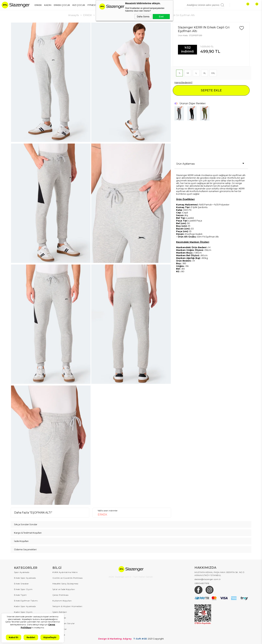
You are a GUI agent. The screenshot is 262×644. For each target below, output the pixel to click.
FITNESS (92, 5)
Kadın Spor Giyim (23, 612)
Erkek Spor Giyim (23, 589)
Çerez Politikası (60, 595)
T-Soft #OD (140, 639)
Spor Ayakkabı (22, 572)
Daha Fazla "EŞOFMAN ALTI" (33, 513)
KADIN (48, 5)
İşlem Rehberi (60, 612)
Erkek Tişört (20, 595)
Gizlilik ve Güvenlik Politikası (68, 578)
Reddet (31, 637)
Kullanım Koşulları (62, 601)
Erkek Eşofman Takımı (26, 601)
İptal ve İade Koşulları (64, 589)
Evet (161, 17)
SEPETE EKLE (211, 90)
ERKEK (38, 5)
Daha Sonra (143, 17)
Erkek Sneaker (21, 584)
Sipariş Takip (59, 618)
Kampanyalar (60, 629)
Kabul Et (14, 637)
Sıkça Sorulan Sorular (64, 623)
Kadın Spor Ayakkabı (25, 606)
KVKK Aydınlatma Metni (65, 572)
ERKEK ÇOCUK (62, 5)
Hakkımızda (59, 635)
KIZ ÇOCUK (79, 5)
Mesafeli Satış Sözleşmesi (65, 584)
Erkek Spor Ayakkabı (25, 578)
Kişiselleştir (50, 637)
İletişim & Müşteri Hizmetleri (67, 606)
